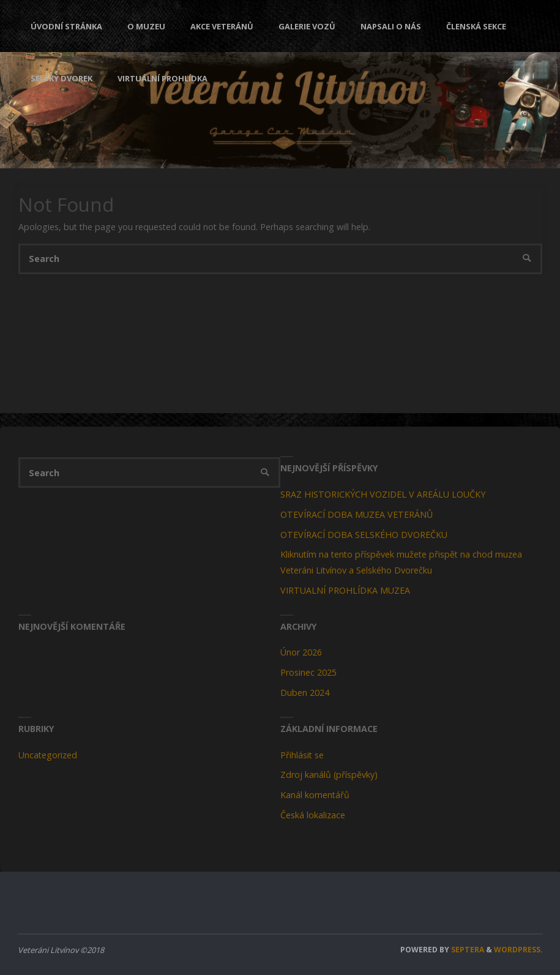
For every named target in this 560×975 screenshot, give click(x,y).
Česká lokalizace (313, 815)
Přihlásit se (302, 755)
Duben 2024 (305, 693)
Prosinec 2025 (308, 672)
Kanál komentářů (315, 795)
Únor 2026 (301, 652)
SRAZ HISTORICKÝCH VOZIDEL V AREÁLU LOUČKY (383, 494)
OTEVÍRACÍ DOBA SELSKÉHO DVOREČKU (364, 535)
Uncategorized (48, 755)
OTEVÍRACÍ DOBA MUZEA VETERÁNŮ (357, 514)
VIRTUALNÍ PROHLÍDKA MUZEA (345, 590)
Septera (467, 950)
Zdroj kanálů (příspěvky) (329, 775)
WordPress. (518, 950)
